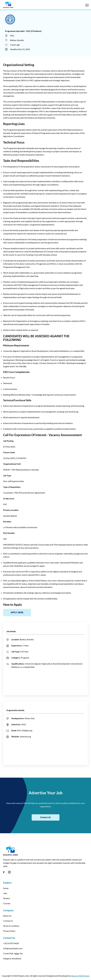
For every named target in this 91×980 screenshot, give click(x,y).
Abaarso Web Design (80, 976)
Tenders (7, 898)
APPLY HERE (17, 612)
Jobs (5, 893)
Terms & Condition (11, 926)
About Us (7, 916)
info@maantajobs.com (13, 948)
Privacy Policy (9, 931)
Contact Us (45, 817)
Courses (7, 903)
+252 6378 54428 (11, 943)
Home (6, 888)
